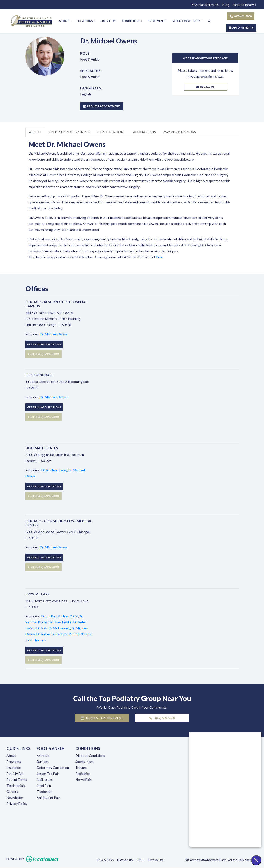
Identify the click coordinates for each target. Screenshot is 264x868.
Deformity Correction (53, 768)
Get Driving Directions (44, 345)
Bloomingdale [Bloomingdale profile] (39, 375)
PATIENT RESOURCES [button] (187, 21)
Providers (14, 762)
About (11, 756)
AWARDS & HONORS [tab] (180, 132)
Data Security (125, 860)
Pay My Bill (15, 774)
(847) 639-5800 (241, 16)
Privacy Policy (17, 804)
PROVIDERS (108, 21)
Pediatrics (83, 774)
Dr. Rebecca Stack (50, 634)
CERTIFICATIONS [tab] (112, 132)
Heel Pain (44, 786)
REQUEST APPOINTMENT (102, 106)
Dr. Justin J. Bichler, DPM (60, 616)
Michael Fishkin (61, 622)
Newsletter (15, 798)
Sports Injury (85, 762)
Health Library (244, 5)
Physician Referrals (205, 5)
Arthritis (43, 756)
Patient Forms (17, 780)
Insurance (14, 768)
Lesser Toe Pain (48, 774)
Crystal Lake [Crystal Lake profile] (37, 594)
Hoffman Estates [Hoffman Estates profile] (42, 448)
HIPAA (140, 860)
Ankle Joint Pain (49, 798)
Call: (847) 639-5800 (43, 354)
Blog (226, 5)
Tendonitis (44, 792)
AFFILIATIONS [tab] (144, 132)
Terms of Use (156, 860)
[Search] (209, 21)
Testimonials (16, 786)
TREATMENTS (157, 21)
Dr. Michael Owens (54, 334)
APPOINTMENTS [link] (241, 28)
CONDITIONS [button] (132, 21)
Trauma (81, 768)
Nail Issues (45, 780)
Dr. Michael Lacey (54, 470)
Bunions (43, 762)
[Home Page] (31, 20)
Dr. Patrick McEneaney (53, 628)
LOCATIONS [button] (86, 21)
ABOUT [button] (65, 21)
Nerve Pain (83, 780)
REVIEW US (205, 87)
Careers (12, 792)
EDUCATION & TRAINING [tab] (69, 132)
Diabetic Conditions (90, 756)
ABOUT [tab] (35, 132)
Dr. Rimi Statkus (75, 634)
